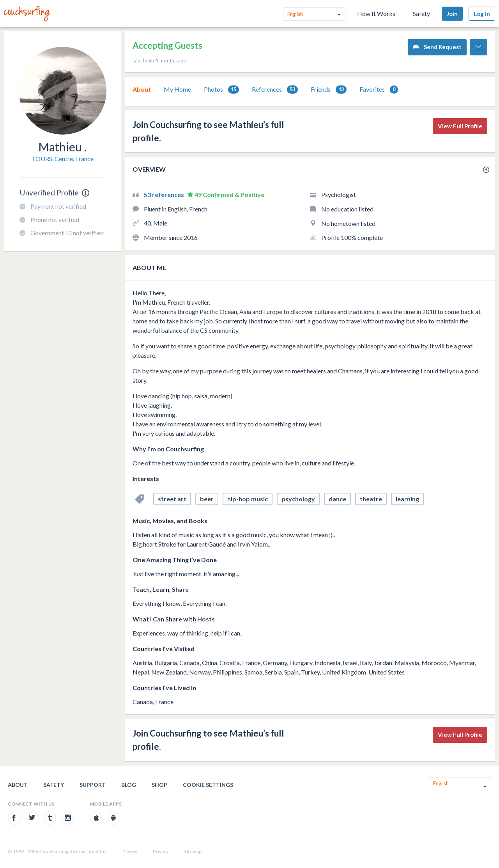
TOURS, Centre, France (63, 159)
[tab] (142, 89)
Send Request (437, 47)
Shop (159, 785)
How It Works (376, 13)
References (275, 90)
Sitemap (193, 851)
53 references (165, 194)
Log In (482, 14)
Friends (329, 90)
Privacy (161, 851)
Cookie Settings (208, 785)
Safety (421, 13)
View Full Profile (460, 126)
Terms (130, 851)
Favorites (379, 90)
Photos (221, 90)
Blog (129, 785)
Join (452, 14)
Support (93, 785)
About (142, 89)
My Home (177, 89)
